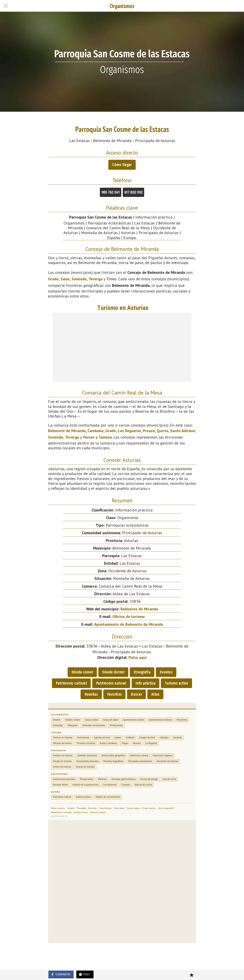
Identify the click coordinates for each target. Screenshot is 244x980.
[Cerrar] (6, 6)
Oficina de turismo (129, 616)
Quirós (163, 431)
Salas (65, 279)
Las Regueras (129, 431)
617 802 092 (133, 192)
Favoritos (115, 694)
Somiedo (79, 279)
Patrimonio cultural (71, 683)
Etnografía (142, 672)
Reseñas (91, 694)
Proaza (149, 431)
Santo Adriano (183, 431)
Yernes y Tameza (97, 437)
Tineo (111, 279)
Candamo (95, 431)
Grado (53, 279)
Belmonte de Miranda (67, 431)
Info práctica (146, 683)
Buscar (136, 694)
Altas (155, 694)
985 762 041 (111, 192)
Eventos (166, 672)
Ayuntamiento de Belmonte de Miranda (128, 624)
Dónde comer (82, 672)
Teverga (95, 279)
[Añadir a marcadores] (192, 975)
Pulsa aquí (138, 657)
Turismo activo (176, 683)
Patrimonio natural (111, 683)
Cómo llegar (122, 165)
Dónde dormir (113, 672)
